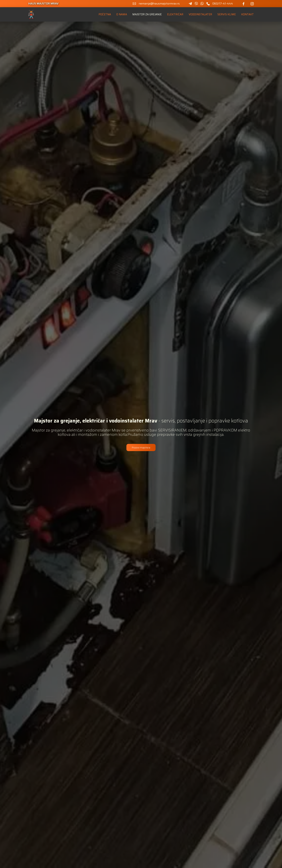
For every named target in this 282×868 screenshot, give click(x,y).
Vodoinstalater (200, 14)
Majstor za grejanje (147, 14)
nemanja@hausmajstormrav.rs (159, 4)
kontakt (247, 14)
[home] (31, 14)
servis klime (227, 14)
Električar (175, 14)
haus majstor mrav (43, 4)
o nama (122, 14)
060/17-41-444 (223, 4)
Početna (105, 14)
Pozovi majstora (141, 448)
